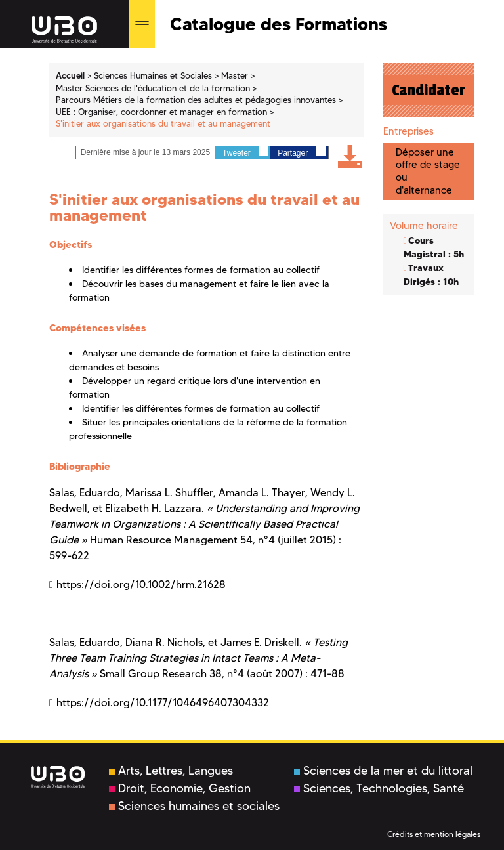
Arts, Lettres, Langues (171, 771)
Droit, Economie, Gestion (180, 788)
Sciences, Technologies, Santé (379, 788)
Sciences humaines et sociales (194, 806)
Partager (301, 152)
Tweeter (245, 152)
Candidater (429, 90)
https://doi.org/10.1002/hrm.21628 (141, 584)
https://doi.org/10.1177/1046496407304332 (163, 703)
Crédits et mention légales (434, 834)
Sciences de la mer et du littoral (383, 771)
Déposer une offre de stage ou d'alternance (428, 171)
